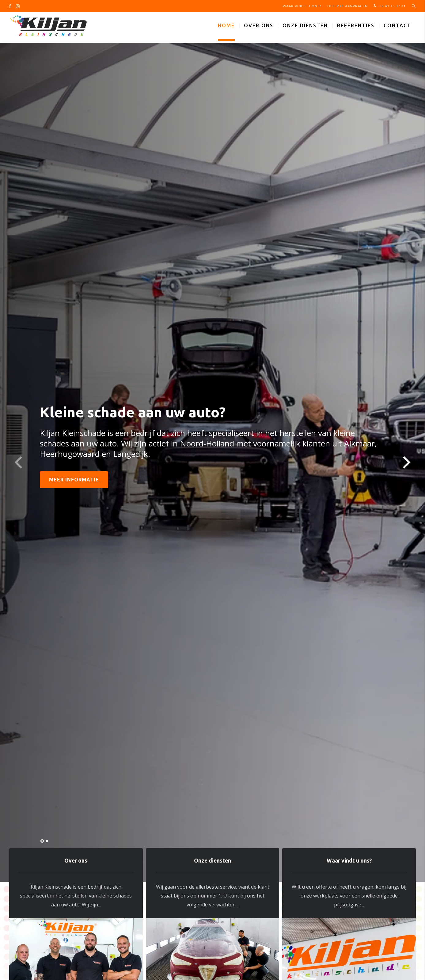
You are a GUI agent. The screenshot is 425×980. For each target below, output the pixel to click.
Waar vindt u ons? (302, 6)
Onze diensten (305, 28)
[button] (42, 841)
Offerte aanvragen (347, 6)
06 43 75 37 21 (389, 6)
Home (226, 28)
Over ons (259, 28)
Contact (397, 28)
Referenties (356, 28)
